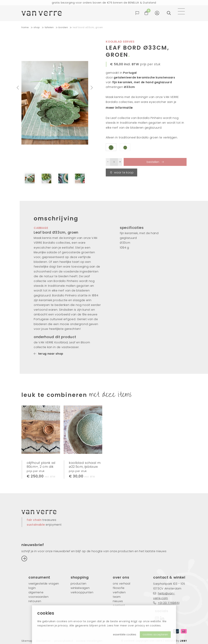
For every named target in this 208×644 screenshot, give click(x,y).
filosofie (119, 588)
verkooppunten (82, 592)
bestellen (153, 162)
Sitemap (27, 641)
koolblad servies (120, 42)
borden (63, 27)
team (117, 597)
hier (117, 626)
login (32, 588)
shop (37, 27)
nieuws (118, 601)
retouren (35, 601)
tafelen (49, 27)
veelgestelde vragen (44, 584)
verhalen (119, 592)
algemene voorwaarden (38, 595)
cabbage (41, 228)
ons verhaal (121, 584)
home (25, 27)
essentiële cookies (125, 635)
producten (79, 584)
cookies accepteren (155, 635)
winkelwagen (80, 588)
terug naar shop (48, 354)
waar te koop (122, 172)
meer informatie (119, 108)
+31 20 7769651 (166, 603)
